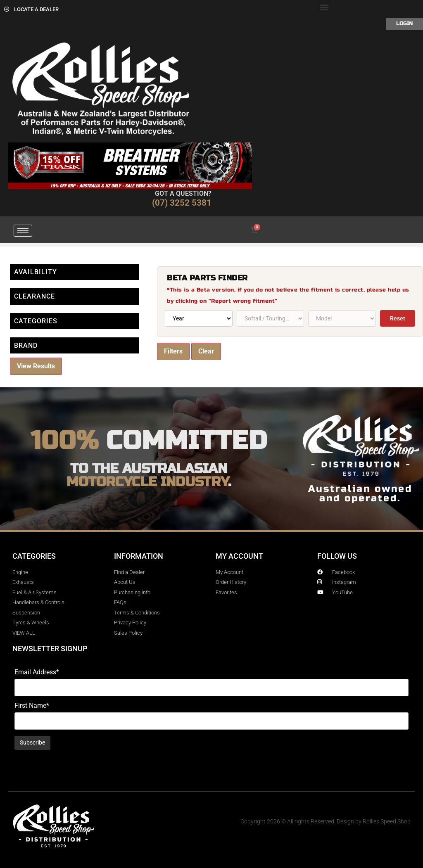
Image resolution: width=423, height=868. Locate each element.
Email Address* (37, 672)
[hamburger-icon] (23, 231)
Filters (173, 351)
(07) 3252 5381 (182, 203)
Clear (206, 351)
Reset (398, 318)
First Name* (32, 706)
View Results (36, 366)
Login (404, 24)
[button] (324, 7)
